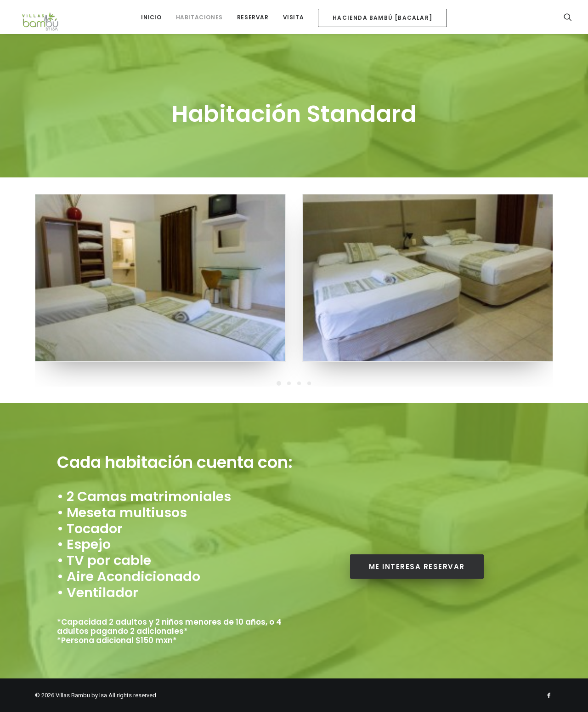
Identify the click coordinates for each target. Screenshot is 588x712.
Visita (294, 17)
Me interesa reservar (417, 567)
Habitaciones (199, 17)
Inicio (151, 17)
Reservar (253, 17)
